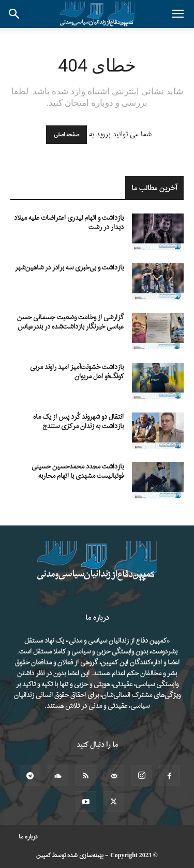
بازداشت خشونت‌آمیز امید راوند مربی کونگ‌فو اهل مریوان (77, 372)
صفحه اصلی (66, 135)
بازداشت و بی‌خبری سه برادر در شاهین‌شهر (69, 268)
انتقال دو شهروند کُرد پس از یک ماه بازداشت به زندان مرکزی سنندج (78, 422)
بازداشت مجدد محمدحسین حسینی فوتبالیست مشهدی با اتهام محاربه (78, 471)
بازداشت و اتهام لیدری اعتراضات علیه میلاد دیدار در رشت (69, 223)
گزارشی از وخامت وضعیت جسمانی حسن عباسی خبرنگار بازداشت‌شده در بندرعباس (70, 322)
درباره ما (28, 837)
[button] (177, 14)
